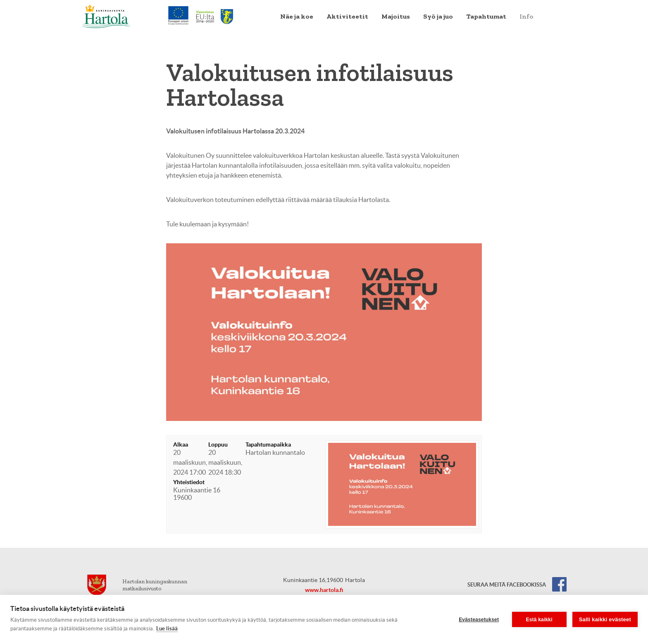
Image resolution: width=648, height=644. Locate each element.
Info (526, 16)
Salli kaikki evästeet (605, 619)
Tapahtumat (486, 16)
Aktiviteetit (347, 16)
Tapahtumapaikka (268, 444)
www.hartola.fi (324, 590)
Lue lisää (167, 629)
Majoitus (396, 16)
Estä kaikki (539, 620)
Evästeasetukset (479, 620)
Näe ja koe (297, 16)
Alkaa (181, 444)
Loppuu (218, 444)
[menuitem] (297, 17)
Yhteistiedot (189, 482)
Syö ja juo (438, 16)
